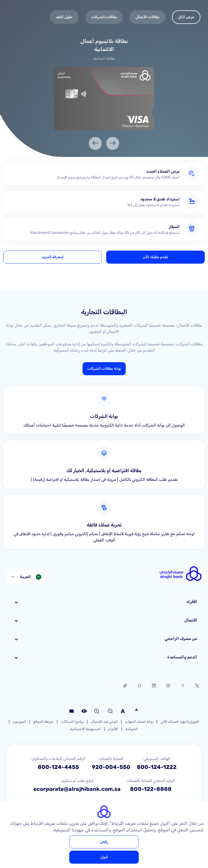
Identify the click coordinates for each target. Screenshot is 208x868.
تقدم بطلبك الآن (155, 257)
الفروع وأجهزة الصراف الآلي (180, 722)
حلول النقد (64, 17)
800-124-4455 (58, 767)
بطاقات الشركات (104, 17)
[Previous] (113, 143)
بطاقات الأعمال (147, 17)
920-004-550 (111, 767)
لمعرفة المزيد (53, 257)
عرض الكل (186, 17)
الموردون (19, 722)
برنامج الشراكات (72, 722)
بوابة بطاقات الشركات (104, 369)
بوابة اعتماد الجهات (139, 722)
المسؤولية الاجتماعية (85, 729)
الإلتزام (113, 729)
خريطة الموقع (43, 722)
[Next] (95, 143)
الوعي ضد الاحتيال (104, 722)
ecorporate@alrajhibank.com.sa (77, 789)
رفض (104, 842)
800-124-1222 (157, 767)
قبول (104, 857)
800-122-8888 (151, 789)
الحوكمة (132, 729)
